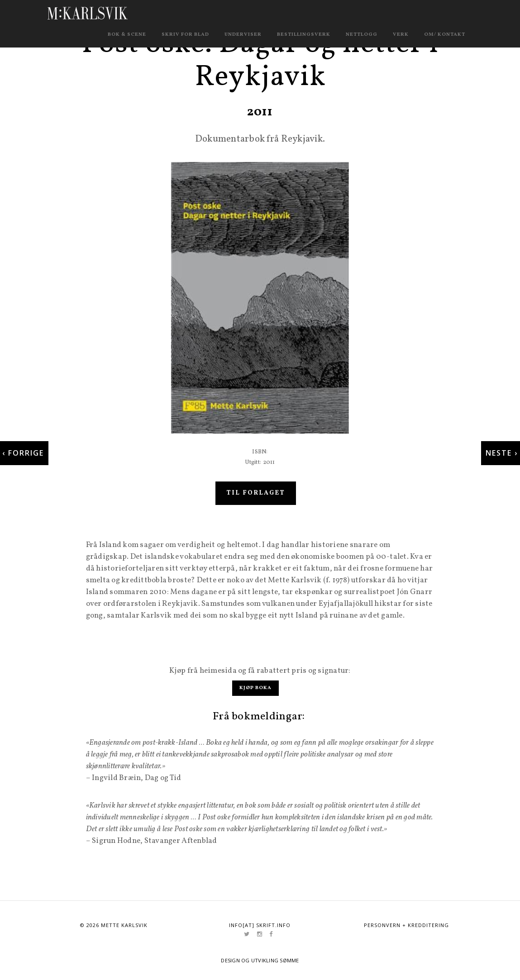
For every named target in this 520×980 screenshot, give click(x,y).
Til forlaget (256, 502)
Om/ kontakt (445, 35)
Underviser (243, 35)
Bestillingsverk (304, 35)
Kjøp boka (255, 688)
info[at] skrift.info (260, 925)
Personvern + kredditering (406, 925)
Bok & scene (127, 35)
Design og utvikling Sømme (260, 960)
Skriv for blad (185, 35)
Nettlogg (362, 35)
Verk (401, 35)
